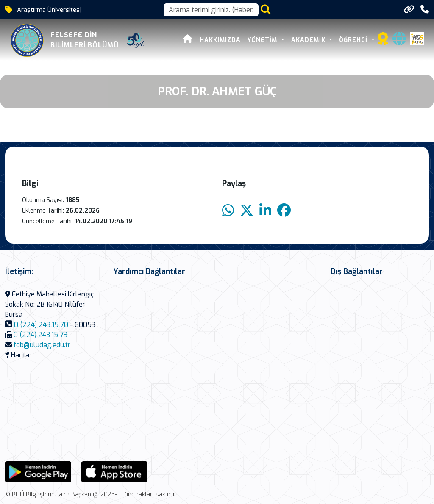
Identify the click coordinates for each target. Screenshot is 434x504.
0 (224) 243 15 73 (40, 335)
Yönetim (263, 40)
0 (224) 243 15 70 (41, 325)
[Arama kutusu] (211, 10)
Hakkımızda (220, 40)
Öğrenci (354, 40)
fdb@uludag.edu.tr (42, 345)
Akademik (309, 40)
